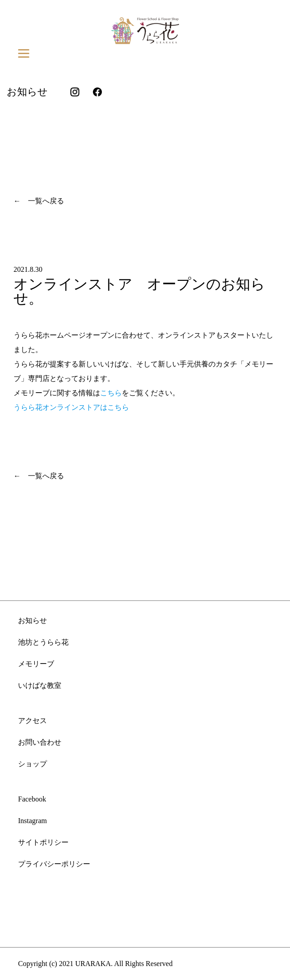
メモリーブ (36, 664)
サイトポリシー (43, 842)
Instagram (32, 821)
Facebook (32, 799)
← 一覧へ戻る (39, 201)
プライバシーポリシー (54, 864)
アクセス (32, 721)
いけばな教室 (40, 685)
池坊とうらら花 (43, 642)
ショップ (32, 764)
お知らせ (32, 621)
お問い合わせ (40, 742)
